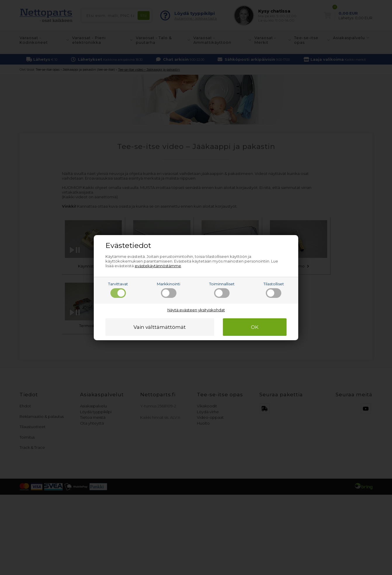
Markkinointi (169, 290)
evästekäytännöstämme (158, 266)
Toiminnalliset (222, 290)
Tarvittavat (118, 290)
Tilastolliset (274, 290)
